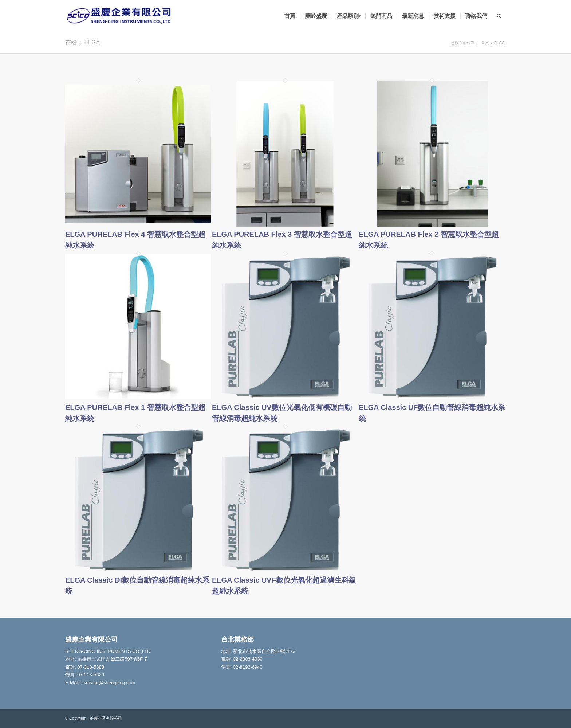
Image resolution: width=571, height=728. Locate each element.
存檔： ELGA (82, 42)
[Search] (499, 16)
